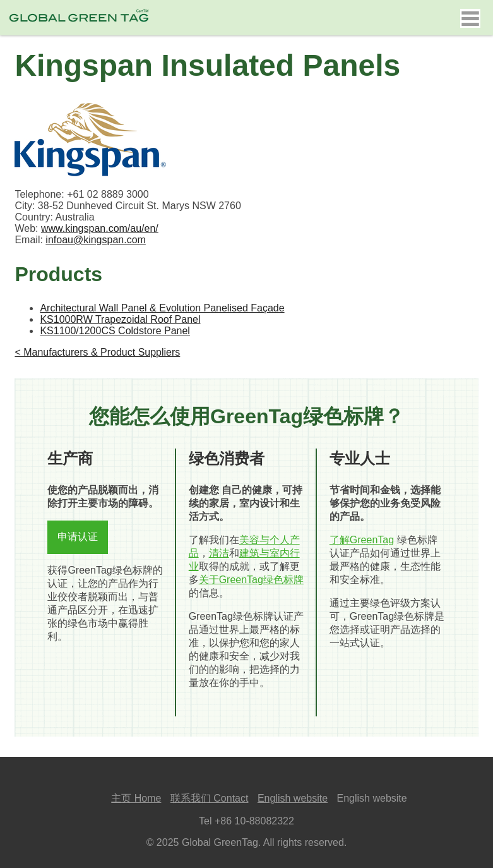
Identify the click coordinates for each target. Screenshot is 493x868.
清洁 (219, 553)
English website (293, 798)
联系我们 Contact (210, 798)
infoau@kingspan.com (96, 240)
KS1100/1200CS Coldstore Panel (115, 331)
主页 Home (136, 798)
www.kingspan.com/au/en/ (100, 228)
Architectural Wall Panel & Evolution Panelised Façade (162, 308)
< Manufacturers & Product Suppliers (97, 352)
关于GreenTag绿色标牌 (251, 580)
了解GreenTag (362, 540)
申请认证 (78, 537)
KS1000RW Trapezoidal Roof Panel (120, 319)
